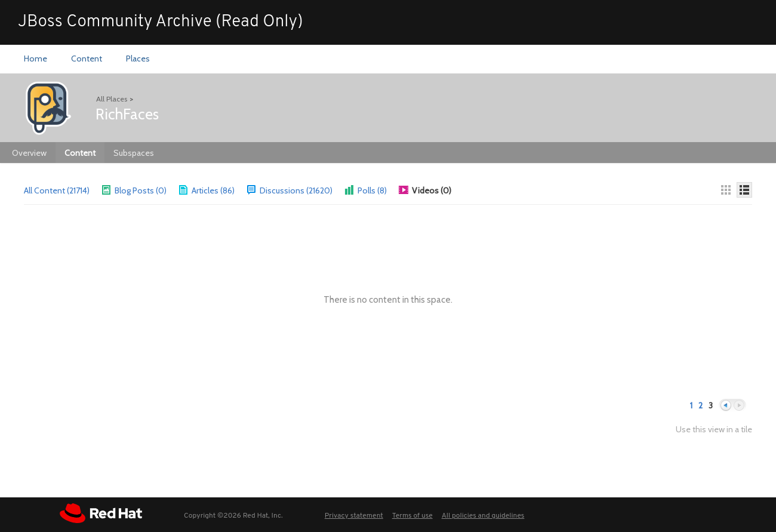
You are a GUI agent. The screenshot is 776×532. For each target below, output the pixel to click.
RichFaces (127, 114)
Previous (726, 406)
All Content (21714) (57, 190)
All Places (112, 99)
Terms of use (412, 516)
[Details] (744, 190)
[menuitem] (36, 59)
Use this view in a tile (714, 430)
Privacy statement (354, 516)
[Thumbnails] (726, 190)
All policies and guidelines (483, 516)
